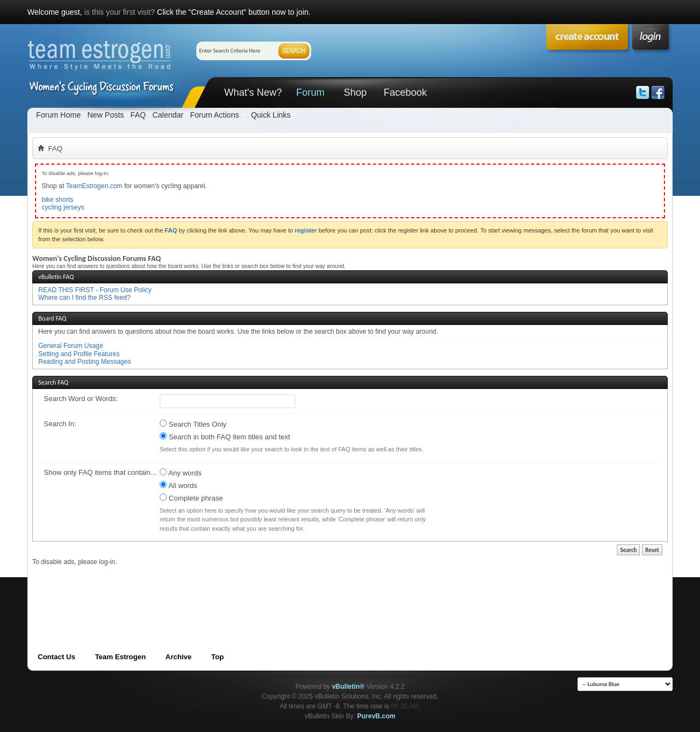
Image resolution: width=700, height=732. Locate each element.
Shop (355, 92)
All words (179, 485)
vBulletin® (348, 687)
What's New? (253, 92)
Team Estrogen (121, 657)
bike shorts (57, 200)
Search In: (60, 424)
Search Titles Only (193, 424)
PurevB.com (376, 716)
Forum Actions (214, 115)
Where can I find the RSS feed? (84, 298)
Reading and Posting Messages (84, 362)
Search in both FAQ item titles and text (225, 437)
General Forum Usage (71, 346)
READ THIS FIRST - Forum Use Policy (95, 290)
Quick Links (271, 115)
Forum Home (59, 115)
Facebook (405, 92)
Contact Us (57, 657)
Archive (179, 657)
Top (217, 657)
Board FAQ (52, 318)
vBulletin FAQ (56, 277)
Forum (310, 92)
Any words (181, 473)
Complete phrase (191, 498)
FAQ (138, 115)
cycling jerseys (63, 207)
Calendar (168, 115)
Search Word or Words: (81, 399)
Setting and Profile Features (79, 354)
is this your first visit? (119, 12)
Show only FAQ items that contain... (100, 472)
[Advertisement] (231, 591)
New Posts (106, 115)
